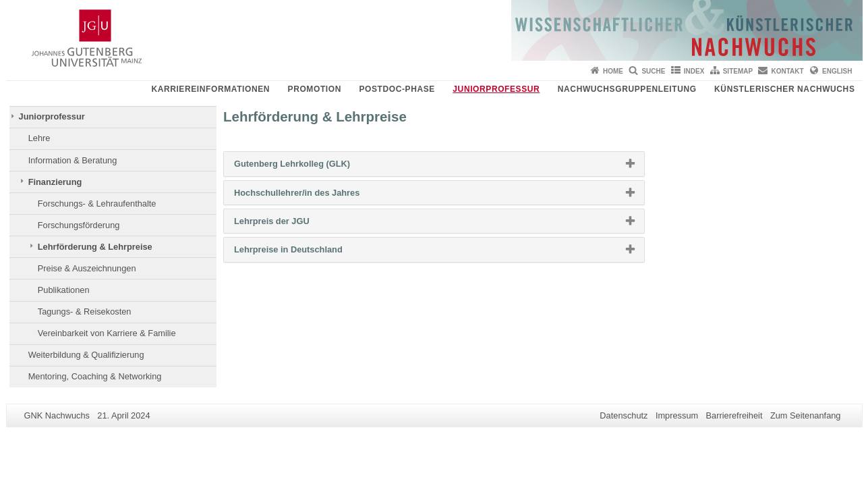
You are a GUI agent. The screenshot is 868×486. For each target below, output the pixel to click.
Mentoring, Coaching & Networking (95, 376)
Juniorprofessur (496, 89)
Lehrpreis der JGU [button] (293, 224)
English (837, 71)
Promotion (315, 89)
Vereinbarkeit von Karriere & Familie (107, 333)
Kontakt (788, 71)
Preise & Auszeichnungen (87, 268)
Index (694, 71)
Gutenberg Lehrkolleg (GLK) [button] (314, 167)
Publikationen (64, 290)
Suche (653, 71)
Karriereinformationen (210, 89)
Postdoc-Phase (397, 89)
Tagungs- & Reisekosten (85, 312)
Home (613, 71)
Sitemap (738, 71)
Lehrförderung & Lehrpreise (95, 247)
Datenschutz (624, 415)
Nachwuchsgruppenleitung (627, 89)
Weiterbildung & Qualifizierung (86, 355)
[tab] (434, 164)
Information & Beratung (73, 160)
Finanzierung (55, 182)
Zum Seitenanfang (806, 415)
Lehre (39, 138)
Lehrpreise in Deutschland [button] (310, 252)
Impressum (677, 415)
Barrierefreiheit (734, 415)
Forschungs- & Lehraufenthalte (97, 204)
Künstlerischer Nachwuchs (784, 89)
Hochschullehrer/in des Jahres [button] (318, 196)
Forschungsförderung (79, 225)
